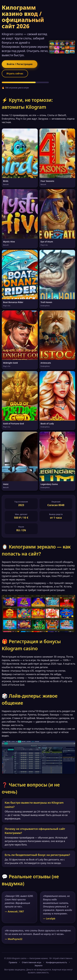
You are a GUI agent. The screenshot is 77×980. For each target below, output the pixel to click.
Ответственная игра (32, 962)
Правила (13, 962)
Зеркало (38, 965)
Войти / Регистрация (20, 64)
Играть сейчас (15, 73)
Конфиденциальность (56, 962)
